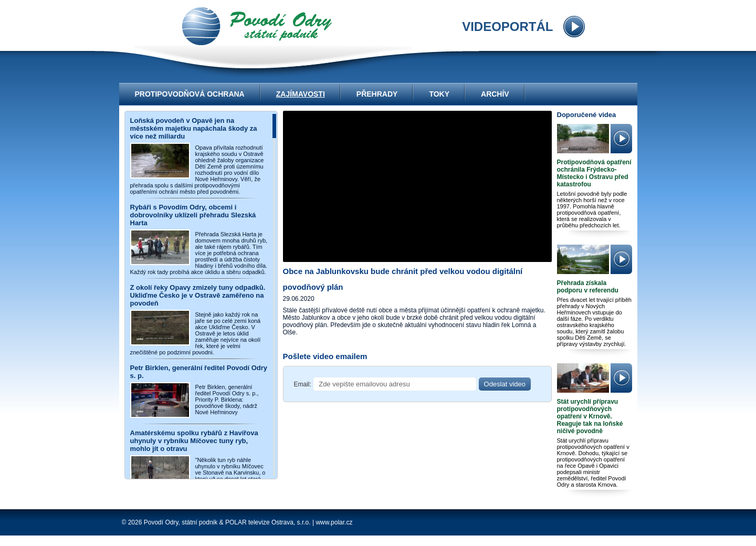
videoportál (257, 26)
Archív (495, 94)
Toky (439, 94)
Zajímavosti (301, 94)
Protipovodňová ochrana (190, 94)
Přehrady (377, 94)
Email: (303, 384)
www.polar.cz (334, 522)
